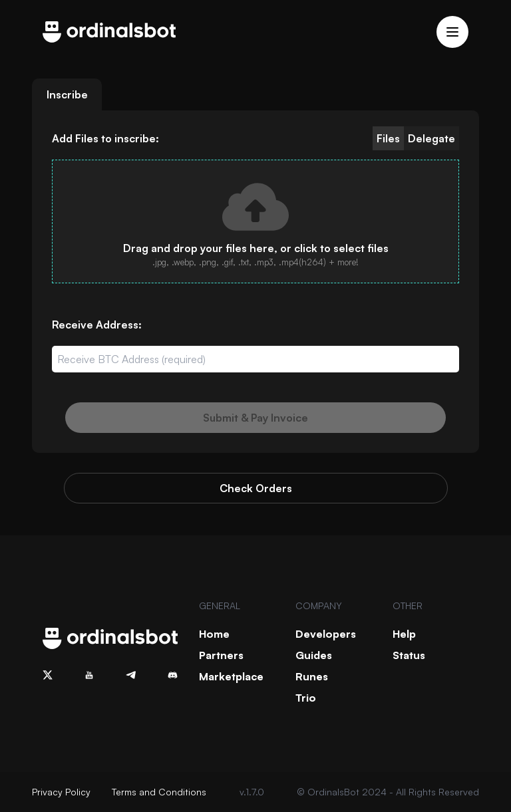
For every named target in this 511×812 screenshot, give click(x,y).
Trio (306, 698)
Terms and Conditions (159, 792)
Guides (314, 655)
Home (214, 634)
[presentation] (255, 221)
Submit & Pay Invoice (255, 418)
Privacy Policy (61, 792)
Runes (312, 676)
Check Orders (256, 488)
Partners (221, 655)
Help (404, 634)
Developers (326, 634)
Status (409, 655)
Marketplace (231, 676)
